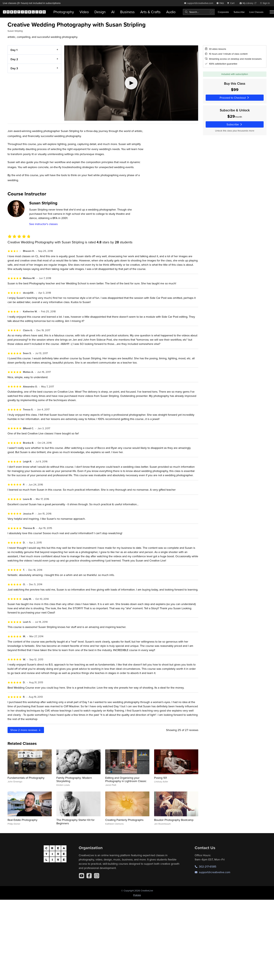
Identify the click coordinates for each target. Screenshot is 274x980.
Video (84, 12)
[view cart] (232, 3)
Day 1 (14, 50)
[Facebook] (89, 876)
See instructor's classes (43, 224)
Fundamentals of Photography (26, 778)
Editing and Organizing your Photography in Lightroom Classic (126, 779)
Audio (171, 12)
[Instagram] (97, 876)
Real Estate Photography (22, 820)
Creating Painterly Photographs (124, 820)
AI (113, 12)
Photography (64, 12)
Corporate (223, 12)
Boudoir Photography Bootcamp (174, 820)
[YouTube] (82, 876)
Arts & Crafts (150, 12)
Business (127, 12)
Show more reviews (26, 730)
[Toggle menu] (272, 12)
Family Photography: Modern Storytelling (74, 779)
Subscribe (239, 12)
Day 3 (14, 68)
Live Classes (256, 12)
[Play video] (131, 83)
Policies (137, 895)
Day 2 (14, 59)
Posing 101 (160, 778)
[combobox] (199, 12)
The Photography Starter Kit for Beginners (75, 822)
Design (100, 12)
